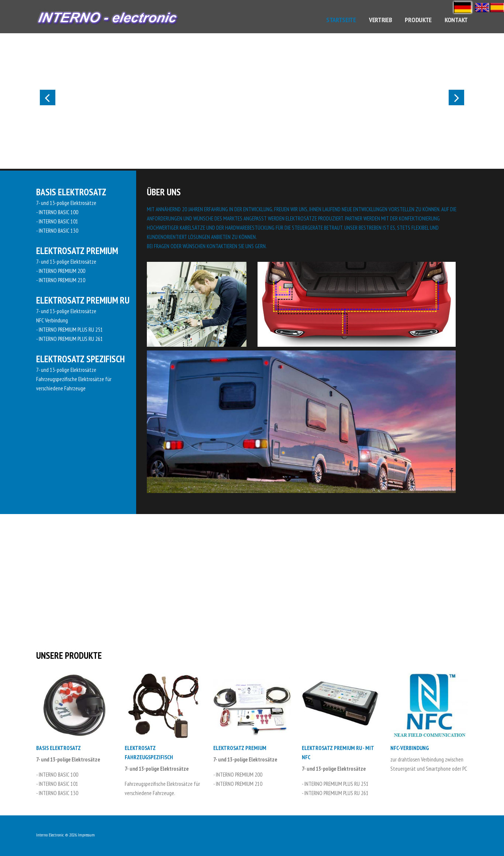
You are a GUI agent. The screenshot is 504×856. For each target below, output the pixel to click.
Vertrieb (381, 20)
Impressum (86, 835)
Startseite (341, 20)
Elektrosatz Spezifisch (80, 359)
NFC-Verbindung (410, 748)
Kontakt (456, 20)
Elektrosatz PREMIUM (77, 251)
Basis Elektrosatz (71, 192)
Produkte (418, 20)
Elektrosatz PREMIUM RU (83, 300)
